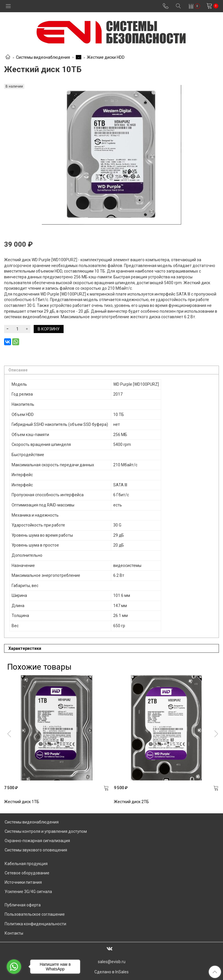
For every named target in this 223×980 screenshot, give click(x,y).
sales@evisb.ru (112, 962)
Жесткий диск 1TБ (22, 802)
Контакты (14, 933)
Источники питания (23, 882)
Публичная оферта (23, 905)
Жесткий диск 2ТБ (131, 802)
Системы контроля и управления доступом (46, 831)
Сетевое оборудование (27, 873)
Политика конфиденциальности (35, 924)
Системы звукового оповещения (36, 850)
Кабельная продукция (26, 864)
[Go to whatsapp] (14, 967)
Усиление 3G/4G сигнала (28, 892)
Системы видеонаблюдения (43, 57)
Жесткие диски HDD (106, 57)
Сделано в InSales (111, 972)
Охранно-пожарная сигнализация (37, 841)
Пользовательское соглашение (35, 914)
